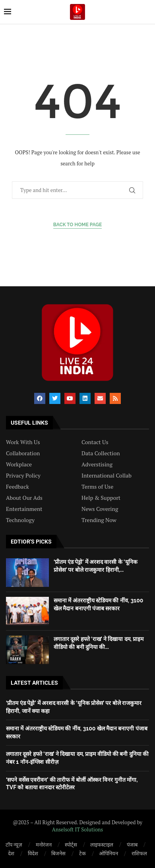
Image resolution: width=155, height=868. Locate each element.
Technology (20, 520)
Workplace (19, 464)
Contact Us (95, 442)
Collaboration (23, 453)
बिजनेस (58, 853)
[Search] (147, 12)
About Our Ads (24, 498)
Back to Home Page (78, 225)
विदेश (33, 853)
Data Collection (101, 453)
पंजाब (132, 845)
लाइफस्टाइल (102, 845)
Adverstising (97, 464)
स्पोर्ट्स (71, 845)
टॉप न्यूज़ (14, 845)
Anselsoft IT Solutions (77, 829)
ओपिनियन (108, 853)
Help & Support (101, 498)
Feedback (17, 487)
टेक (82, 853)
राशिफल (139, 853)
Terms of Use (97, 487)
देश (11, 853)
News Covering (100, 509)
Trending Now (99, 520)
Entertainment (24, 509)
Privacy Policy (23, 476)
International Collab (107, 476)
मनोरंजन (44, 845)
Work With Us (23, 442)
